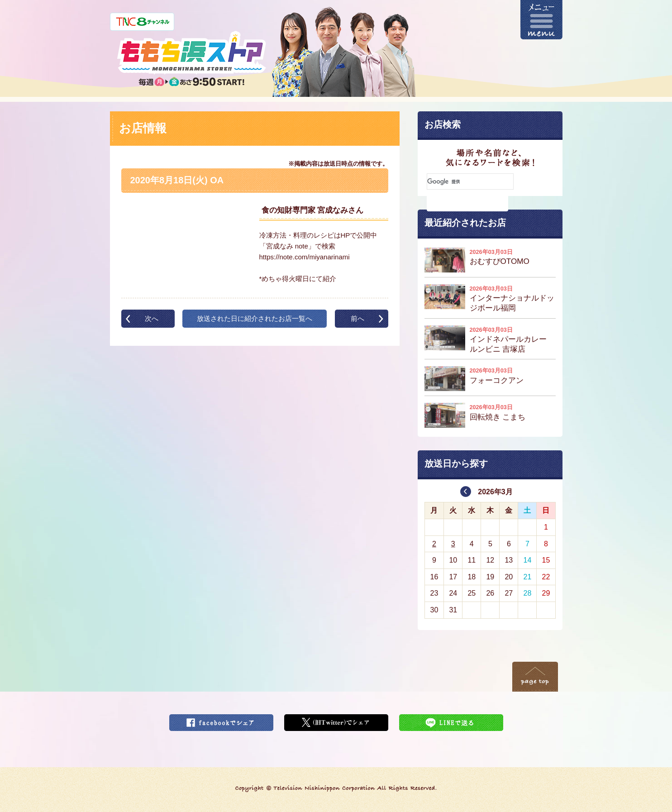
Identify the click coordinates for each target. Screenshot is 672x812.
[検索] (470, 182)
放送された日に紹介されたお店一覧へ (255, 318)
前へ (357, 318)
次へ (152, 318)
